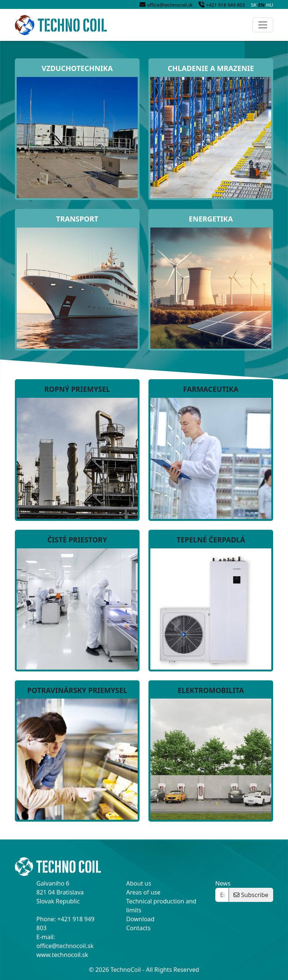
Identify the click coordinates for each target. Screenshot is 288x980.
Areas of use (143, 892)
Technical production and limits (161, 906)
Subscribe (251, 895)
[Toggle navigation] (263, 25)
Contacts (138, 928)
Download (140, 919)
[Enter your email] (222, 895)
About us (139, 883)
